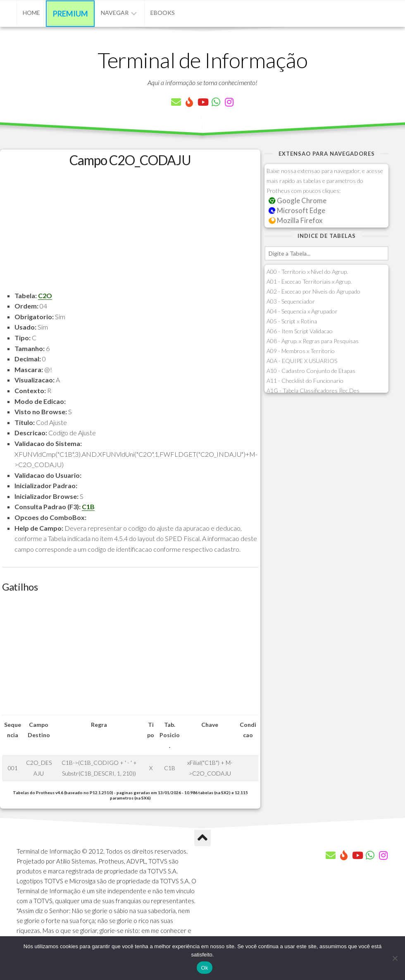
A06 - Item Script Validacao (300, 331)
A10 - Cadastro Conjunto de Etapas (311, 371)
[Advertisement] (130, 233)
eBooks (163, 13)
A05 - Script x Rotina (292, 321)
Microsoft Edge (297, 210)
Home (31, 13)
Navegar (115, 13)
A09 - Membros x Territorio (301, 351)
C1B (88, 507)
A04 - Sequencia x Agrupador (302, 311)
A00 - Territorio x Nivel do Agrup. (307, 272)
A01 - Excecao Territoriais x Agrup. (309, 281)
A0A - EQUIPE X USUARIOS (302, 361)
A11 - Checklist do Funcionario (305, 381)
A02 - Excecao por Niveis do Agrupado (313, 291)
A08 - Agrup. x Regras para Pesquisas (313, 341)
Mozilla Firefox (295, 220)
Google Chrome (298, 201)
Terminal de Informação (202, 60)
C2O (45, 295)
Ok (204, 968)
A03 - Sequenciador (291, 301)
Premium (70, 14)
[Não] (395, 958)
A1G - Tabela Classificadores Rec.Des (313, 390)
